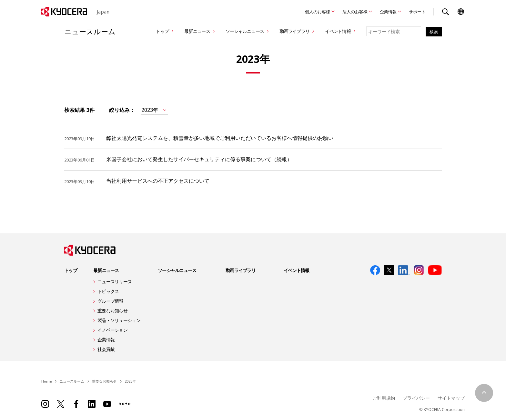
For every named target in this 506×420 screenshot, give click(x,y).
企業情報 (388, 12)
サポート (417, 12)
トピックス (108, 291)
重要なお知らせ (112, 311)
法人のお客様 (355, 12)
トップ (162, 31)
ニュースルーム (90, 31)
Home (46, 381)
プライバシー (416, 398)
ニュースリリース (115, 282)
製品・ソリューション (119, 320)
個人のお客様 (318, 12)
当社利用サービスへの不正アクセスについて (158, 181)
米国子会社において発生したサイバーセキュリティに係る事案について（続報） (199, 159)
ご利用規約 (384, 398)
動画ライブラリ (294, 31)
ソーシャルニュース (245, 31)
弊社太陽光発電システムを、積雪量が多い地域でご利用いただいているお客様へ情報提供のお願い (220, 138)
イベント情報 (338, 31)
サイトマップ (451, 398)
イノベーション (112, 330)
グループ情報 (110, 301)
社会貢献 (106, 349)
